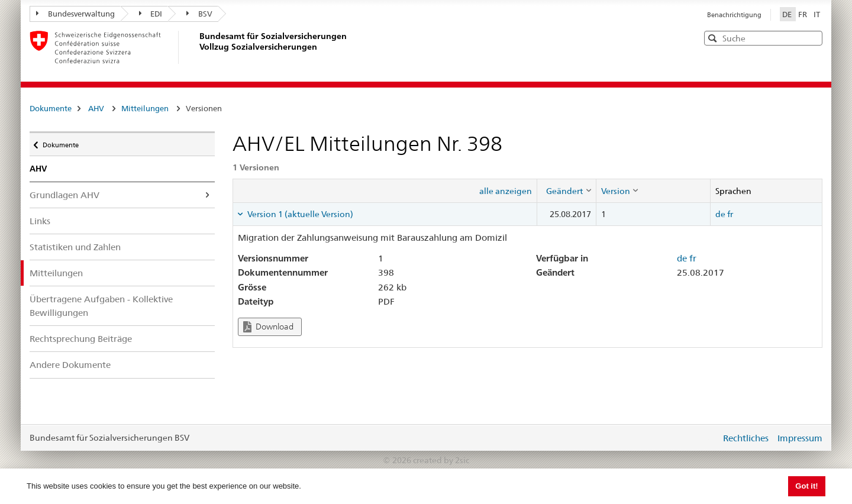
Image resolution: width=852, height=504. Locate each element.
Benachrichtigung (734, 15)
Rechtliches (746, 438)
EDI (151, 14)
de (720, 214)
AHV (96, 108)
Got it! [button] (806, 486)
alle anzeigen (506, 191)
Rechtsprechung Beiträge (81, 339)
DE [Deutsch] (788, 14)
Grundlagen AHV (64, 195)
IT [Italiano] (817, 14)
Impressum (800, 438)
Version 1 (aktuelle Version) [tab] (299, 214)
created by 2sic (441, 460)
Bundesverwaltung (75, 14)
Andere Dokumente (70, 365)
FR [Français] (803, 14)
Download (268, 327)
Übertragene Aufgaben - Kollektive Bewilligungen (101, 306)
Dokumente (51, 108)
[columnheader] (566, 190)
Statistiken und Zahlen (75, 247)
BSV (199, 14)
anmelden (703, 438)
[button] (812, 38)
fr (730, 214)
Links (40, 221)
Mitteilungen (145, 108)
